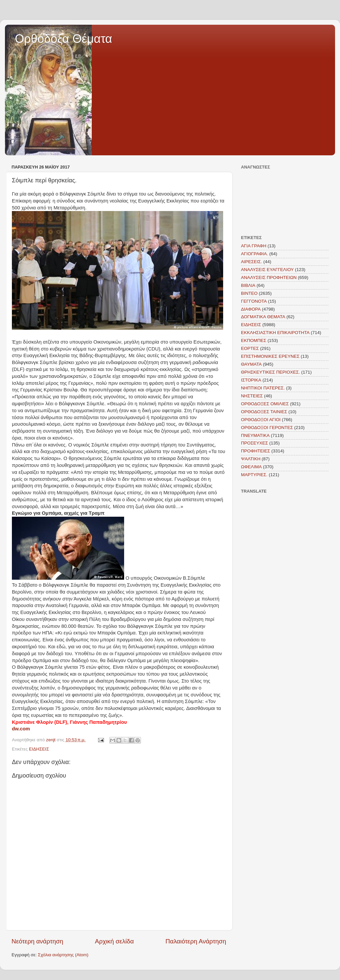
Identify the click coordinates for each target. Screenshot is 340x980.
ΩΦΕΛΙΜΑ (251, 467)
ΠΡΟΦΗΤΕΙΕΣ (255, 451)
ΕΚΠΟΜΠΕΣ (254, 340)
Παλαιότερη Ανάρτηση (196, 941)
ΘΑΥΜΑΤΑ (251, 364)
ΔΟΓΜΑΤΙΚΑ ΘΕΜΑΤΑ (263, 317)
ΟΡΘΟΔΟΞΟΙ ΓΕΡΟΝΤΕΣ (267, 428)
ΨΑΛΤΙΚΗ (251, 459)
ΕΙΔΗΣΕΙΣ (39, 749)
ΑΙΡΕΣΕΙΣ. (252, 262)
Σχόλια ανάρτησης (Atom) (63, 955)
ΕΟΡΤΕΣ (250, 348)
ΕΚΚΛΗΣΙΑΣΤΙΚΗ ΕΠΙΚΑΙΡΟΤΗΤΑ (275, 333)
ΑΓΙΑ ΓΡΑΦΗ (254, 246)
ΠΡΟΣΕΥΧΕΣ (255, 443)
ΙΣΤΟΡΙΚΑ (251, 380)
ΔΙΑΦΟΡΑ (251, 309)
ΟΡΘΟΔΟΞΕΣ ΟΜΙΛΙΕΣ (265, 404)
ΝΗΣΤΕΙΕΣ (252, 396)
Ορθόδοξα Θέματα (64, 39)
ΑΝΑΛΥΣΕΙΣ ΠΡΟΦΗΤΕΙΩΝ (269, 277)
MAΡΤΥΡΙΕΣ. (254, 475)
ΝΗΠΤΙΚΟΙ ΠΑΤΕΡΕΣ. (263, 388)
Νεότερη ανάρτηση (37, 941)
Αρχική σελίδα (115, 941)
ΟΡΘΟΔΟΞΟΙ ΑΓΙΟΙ (261, 420)
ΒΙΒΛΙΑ (248, 285)
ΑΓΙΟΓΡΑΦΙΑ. (255, 254)
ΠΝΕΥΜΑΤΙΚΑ (255, 435)
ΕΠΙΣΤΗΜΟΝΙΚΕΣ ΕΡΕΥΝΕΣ (270, 356)
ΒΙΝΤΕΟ (249, 293)
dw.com (21, 729)
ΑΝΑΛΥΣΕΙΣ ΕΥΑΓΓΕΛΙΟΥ (267, 270)
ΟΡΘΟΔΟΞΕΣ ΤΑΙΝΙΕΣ (264, 412)
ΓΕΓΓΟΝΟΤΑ (254, 301)
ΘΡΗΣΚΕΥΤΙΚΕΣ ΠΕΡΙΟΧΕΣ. (271, 372)
